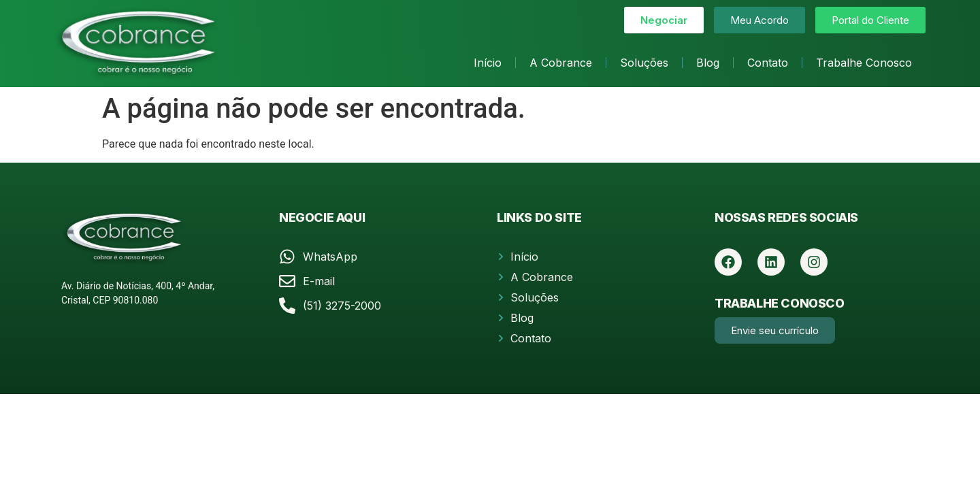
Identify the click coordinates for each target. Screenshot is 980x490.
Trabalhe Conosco (864, 63)
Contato (768, 63)
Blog (708, 63)
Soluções (644, 63)
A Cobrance (561, 63)
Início (488, 63)
